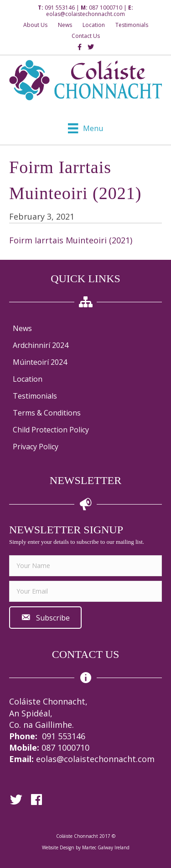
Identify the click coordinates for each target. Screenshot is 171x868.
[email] (85, 591)
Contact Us (86, 36)
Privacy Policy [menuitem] (36, 447)
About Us (35, 25)
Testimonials (132, 25)
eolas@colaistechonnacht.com (85, 14)
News (65, 25)
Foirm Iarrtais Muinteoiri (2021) (71, 240)
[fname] (85, 566)
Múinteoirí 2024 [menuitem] (40, 362)
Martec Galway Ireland (106, 847)
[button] (45, 618)
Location (94, 25)
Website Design (58, 847)
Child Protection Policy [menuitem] (51, 430)
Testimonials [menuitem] (35, 396)
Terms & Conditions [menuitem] (47, 413)
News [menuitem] (22, 328)
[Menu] (85, 128)
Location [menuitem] (28, 379)
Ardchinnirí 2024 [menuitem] (41, 345)
